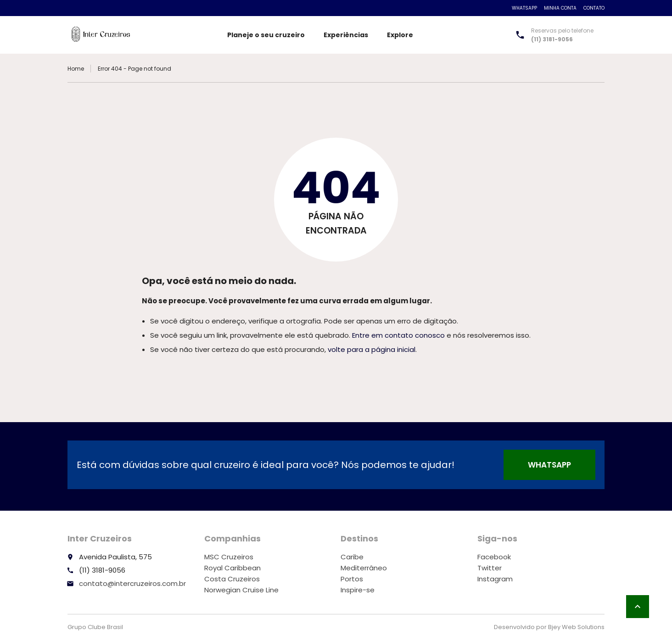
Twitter (490, 568)
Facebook (494, 557)
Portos (352, 579)
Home (76, 69)
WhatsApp (524, 8)
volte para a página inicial (372, 349)
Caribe (352, 557)
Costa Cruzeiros (232, 579)
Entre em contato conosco (398, 335)
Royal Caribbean (232, 568)
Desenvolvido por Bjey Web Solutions (549, 627)
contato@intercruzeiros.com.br (132, 583)
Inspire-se (358, 590)
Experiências (346, 35)
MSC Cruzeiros (229, 557)
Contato (594, 8)
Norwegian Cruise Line (241, 590)
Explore (400, 35)
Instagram (495, 579)
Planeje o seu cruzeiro (266, 35)
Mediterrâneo (364, 568)
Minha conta (560, 8)
